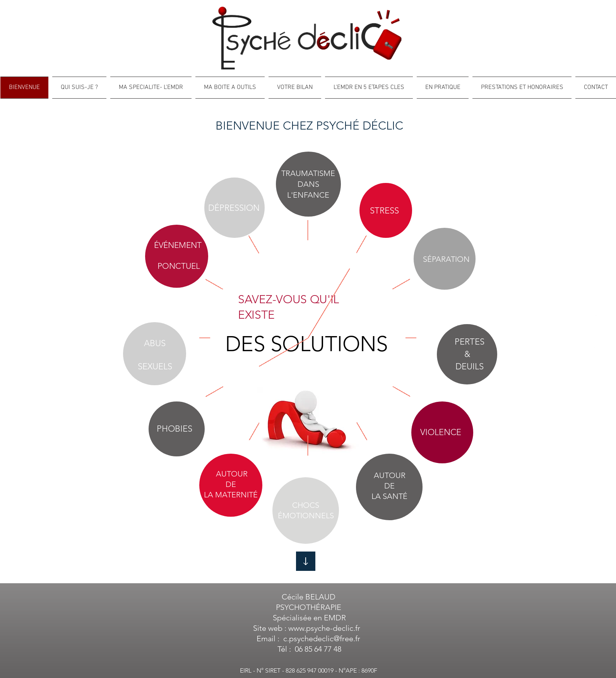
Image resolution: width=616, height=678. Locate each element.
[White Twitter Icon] (596, 332)
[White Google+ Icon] (596, 347)
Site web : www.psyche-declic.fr (309, 628)
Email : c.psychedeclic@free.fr (308, 639)
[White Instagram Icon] (596, 362)
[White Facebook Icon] (596, 317)
